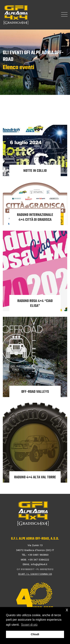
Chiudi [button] (35, 634)
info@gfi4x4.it (39, 564)
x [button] (67, 610)
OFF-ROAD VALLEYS (35, 392)
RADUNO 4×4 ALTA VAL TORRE (35, 477)
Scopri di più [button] (29, 625)
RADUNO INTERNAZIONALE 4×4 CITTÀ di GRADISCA (35, 217)
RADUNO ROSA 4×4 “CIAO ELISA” (35, 303)
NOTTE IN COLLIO (35, 171)
